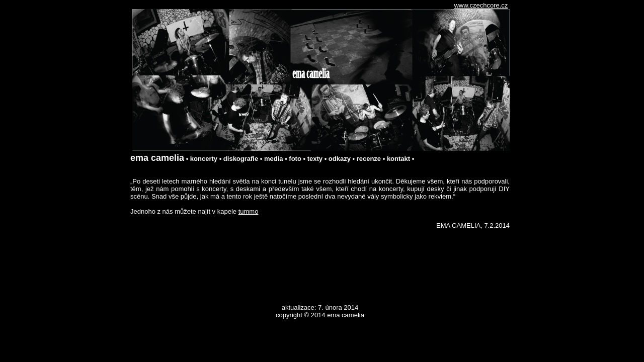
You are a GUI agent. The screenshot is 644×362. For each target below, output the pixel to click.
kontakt (398, 159)
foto (295, 159)
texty (315, 159)
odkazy (340, 159)
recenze (369, 159)
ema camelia (157, 158)
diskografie (241, 159)
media (274, 159)
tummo (249, 211)
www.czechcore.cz (481, 5)
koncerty (204, 159)
